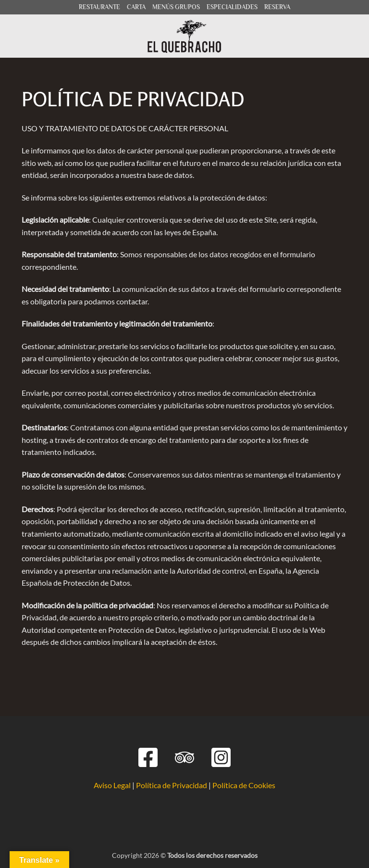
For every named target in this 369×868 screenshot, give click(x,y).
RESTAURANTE (99, 7)
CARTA (136, 7)
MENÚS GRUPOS (176, 7)
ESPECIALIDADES (232, 7)
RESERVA (277, 7)
